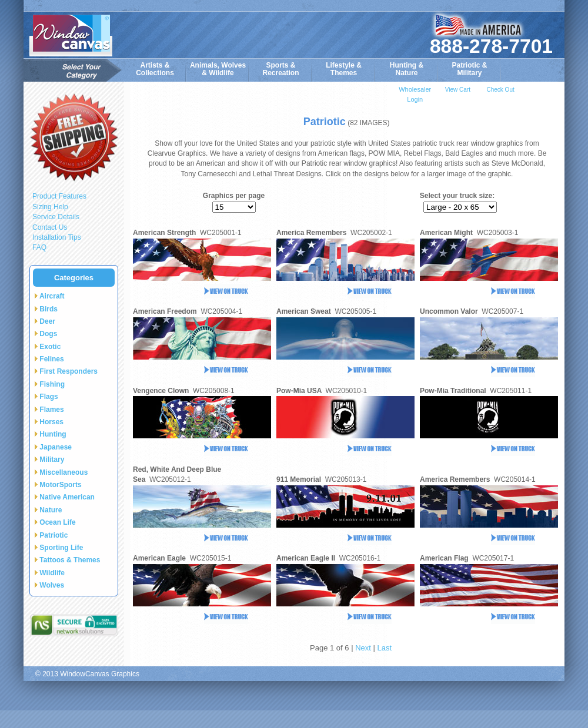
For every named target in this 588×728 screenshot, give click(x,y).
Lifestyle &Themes (344, 69)
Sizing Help (50, 207)
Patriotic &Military (469, 69)
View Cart (458, 90)
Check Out (500, 90)
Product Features (59, 196)
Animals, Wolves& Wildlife (218, 69)
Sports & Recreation (280, 69)
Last (384, 648)
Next (363, 648)
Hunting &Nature (407, 69)
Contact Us (50, 227)
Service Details (56, 217)
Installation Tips (57, 237)
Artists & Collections (155, 69)
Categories (74, 278)
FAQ (39, 247)
